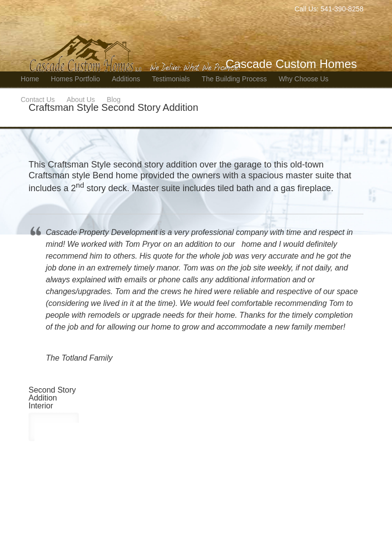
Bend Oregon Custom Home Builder (137, 37)
